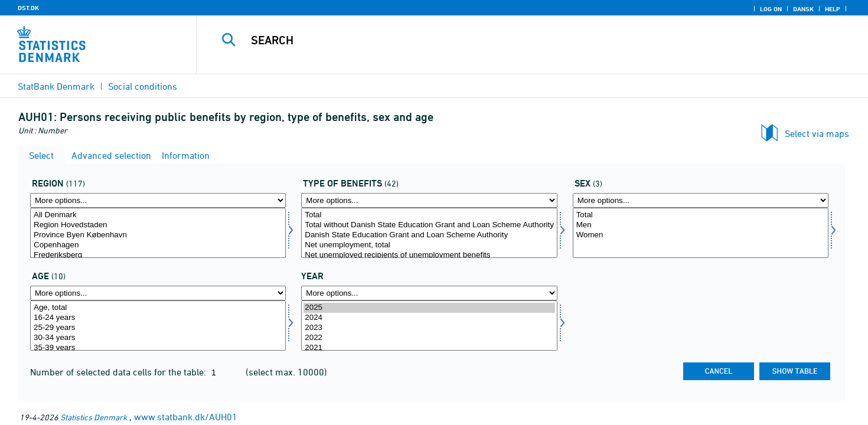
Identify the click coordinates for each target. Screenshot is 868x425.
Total (429, 215)
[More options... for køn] (701, 200)
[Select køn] (701, 233)
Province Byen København (158, 235)
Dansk (803, 9)
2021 (429, 348)
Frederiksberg (158, 255)
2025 (429, 308)
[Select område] (158, 233)
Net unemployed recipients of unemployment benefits (429, 255)
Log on (771, 9)
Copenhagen (158, 245)
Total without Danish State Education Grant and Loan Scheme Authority (429, 225)
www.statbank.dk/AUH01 (186, 417)
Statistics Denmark (94, 417)
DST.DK (28, 8)
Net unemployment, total (429, 245)
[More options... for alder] (158, 293)
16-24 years (158, 318)
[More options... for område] (158, 200)
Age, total (158, 308)
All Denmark (158, 215)
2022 (429, 338)
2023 (429, 328)
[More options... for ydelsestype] (429, 200)
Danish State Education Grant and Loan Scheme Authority (429, 235)
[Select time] (429, 326)
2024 (429, 318)
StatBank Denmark (56, 86)
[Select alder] (158, 326)
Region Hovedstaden (158, 225)
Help (833, 9)
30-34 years (158, 338)
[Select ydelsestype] (429, 233)
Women (701, 235)
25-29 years (158, 328)
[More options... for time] (429, 293)
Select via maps (817, 133)
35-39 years (158, 348)
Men (701, 225)
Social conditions (143, 86)
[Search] (511, 40)
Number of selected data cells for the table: (119, 372)
